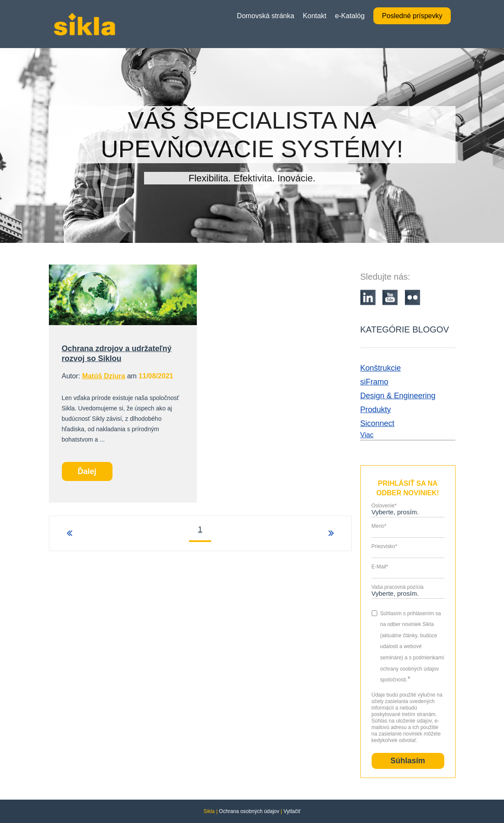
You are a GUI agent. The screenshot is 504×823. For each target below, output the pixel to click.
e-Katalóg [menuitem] (350, 16)
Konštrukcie (381, 368)
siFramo (374, 382)
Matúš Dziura (104, 376)
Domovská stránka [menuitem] (266, 16)
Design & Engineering (398, 396)
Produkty (376, 410)
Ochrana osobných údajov (249, 811)
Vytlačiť (292, 811)
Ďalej (87, 471)
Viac (367, 435)
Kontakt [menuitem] (315, 16)
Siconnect (377, 423)
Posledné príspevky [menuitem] (412, 16)
